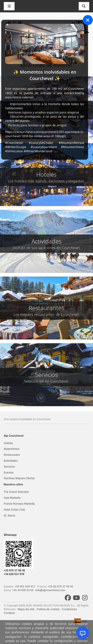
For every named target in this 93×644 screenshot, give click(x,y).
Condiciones (70, 609)
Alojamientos (12, 449)
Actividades (11, 461)
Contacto (10, 613)
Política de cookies (48, 609)
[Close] (88, 20)
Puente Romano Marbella (19, 504)
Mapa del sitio (26, 609)
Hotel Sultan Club (14, 510)
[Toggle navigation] (84, 6)
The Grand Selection (16, 492)
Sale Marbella (12, 498)
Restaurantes (12, 455)
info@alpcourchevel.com (50, 590)
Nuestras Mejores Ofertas (19, 478)
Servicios (9, 467)
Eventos (9, 472)
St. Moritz (9, 515)
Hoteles (8, 443)
